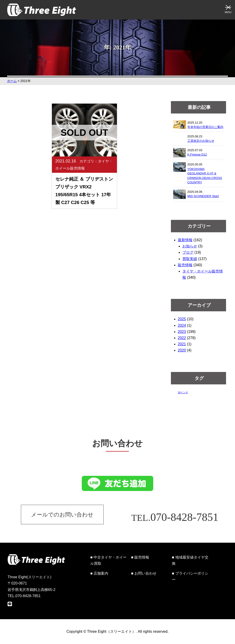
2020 (182, 350)
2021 (182, 344)
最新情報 (185, 240)
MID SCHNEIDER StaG (203, 196)
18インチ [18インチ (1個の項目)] (183, 392)
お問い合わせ (145, 573)
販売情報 (185, 265)
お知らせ (190, 246)
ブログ (188, 252)
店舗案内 (101, 573)
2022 (182, 338)
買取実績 (190, 259)
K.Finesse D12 (197, 155)
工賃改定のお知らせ (201, 141)
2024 (182, 325)
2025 (182, 319)
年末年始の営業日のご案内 (205, 127)
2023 (182, 332)
